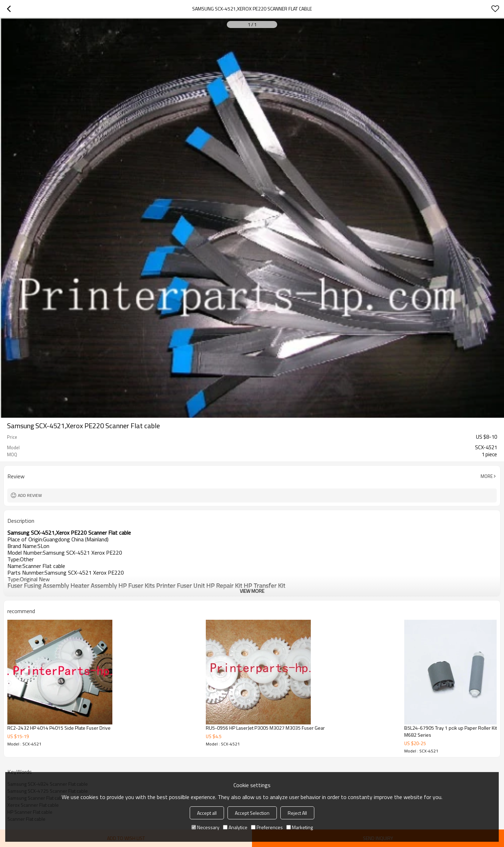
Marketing (300, 827)
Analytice (235, 827)
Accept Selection (252, 813)
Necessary (205, 827)
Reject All (297, 813)
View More (252, 591)
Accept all (207, 813)
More (487, 476)
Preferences (267, 827)
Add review (30, 495)
